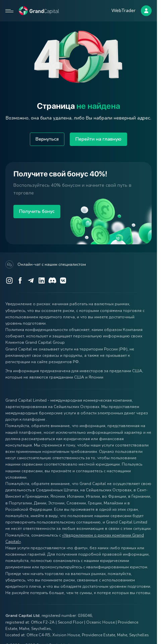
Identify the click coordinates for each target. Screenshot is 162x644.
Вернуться (47, 139)
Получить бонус (37, 211)
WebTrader (123, 11)
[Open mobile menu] (9, 11)
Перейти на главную (98, 139)
